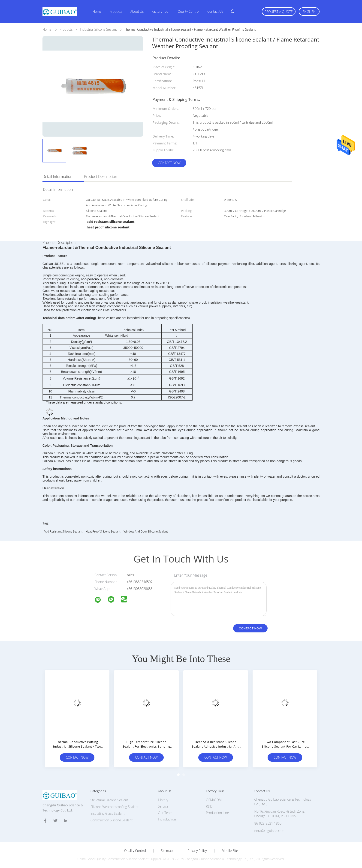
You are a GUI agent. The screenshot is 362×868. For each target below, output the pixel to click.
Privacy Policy (197, 851)
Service (163, 806)
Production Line (217, 813)
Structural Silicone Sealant (109, 800)
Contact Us (215, 11)
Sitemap (167, 851)
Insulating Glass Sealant (108, 813)
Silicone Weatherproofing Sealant (115, 807)
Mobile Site (230, 851)
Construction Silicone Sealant (112, 820)
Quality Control (189, 11)
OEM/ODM (214, 800)
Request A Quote (279, 12)
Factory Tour (161, 11)
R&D (209, 806)
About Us (137, 11)
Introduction (167, 819)
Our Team (165, 813)
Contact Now (169, 163)
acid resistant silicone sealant (63, 531)
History (163, 800)
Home (97, 11)
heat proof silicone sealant (103, 531)
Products (116, 11)
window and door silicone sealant (146, 531)
